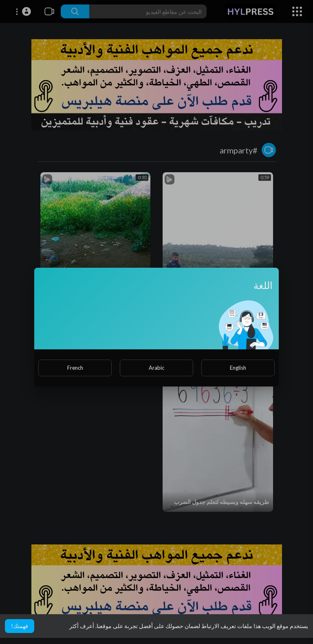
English (238, 368)
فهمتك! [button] (20, 626)
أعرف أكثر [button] (82, 626)
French (75, 368)
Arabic (156, 368)
